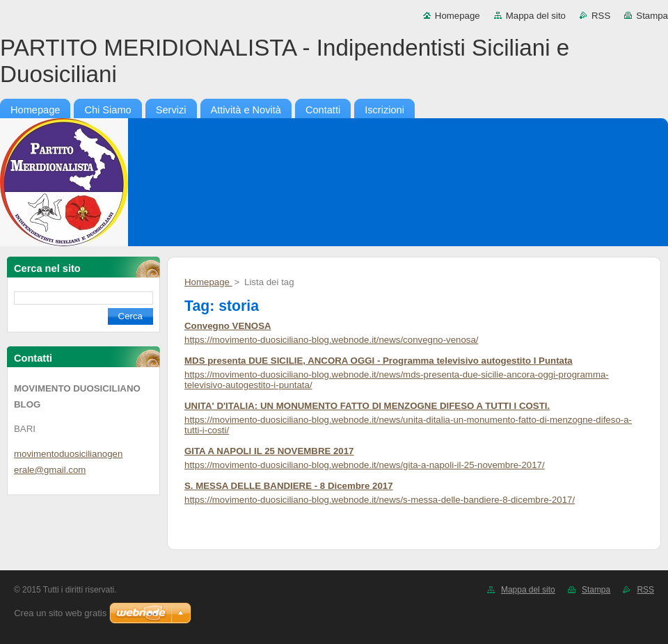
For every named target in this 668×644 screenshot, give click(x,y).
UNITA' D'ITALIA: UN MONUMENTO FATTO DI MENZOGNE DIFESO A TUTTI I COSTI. (367, 406)
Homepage (458, 16)
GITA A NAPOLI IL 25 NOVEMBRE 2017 (269, 451)
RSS (601, 16)
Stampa (652, 16)
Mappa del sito (536, 16)
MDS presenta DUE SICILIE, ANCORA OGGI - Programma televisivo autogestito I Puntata (379, 361)
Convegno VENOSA (228, 326)
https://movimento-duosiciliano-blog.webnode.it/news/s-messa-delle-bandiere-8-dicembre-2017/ (380, 500)
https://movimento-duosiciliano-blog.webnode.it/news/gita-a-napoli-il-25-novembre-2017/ (365, 465)
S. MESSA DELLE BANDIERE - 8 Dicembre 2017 (289, 486)
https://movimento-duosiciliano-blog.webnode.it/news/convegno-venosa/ (332, 340)
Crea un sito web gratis (60, 613)
